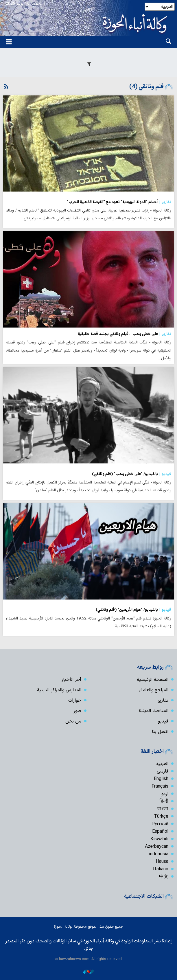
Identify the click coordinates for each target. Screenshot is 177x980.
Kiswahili (159, 839)
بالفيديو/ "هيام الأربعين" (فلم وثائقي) (133, 610)
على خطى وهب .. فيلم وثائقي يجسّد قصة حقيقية (125, 334)
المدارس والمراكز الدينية (59, 690)
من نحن (73, 721)
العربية (162, 764)
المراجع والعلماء (154, 690)
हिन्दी (164, 801)
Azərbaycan (157, 847)
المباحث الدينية (153, 711)
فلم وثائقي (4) (146, 87)
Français (160, 786)
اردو (165, 794)
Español (160, 832)
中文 (164, 877)
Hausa (162, 862)
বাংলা (163, 809)
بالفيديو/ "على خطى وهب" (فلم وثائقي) (132, 474)
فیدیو (163, 721)
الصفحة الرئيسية (153, 680)
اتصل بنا (160, 732)
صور (77, 711)
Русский (160, 824)
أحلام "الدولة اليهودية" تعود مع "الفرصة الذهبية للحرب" (119, 202)
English (161, 779)
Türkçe (161, 817)
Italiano (161, 869)
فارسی (163, 771)
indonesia (159, 854)
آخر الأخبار (71, 680)
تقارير (163, 700)
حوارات (75, 700)
